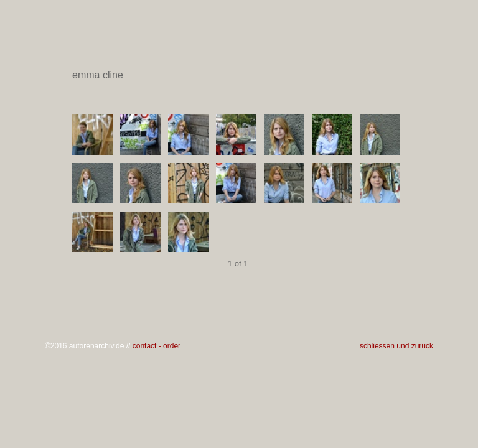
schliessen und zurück (396, 346)
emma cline (238, 75)
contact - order (157, 346)
